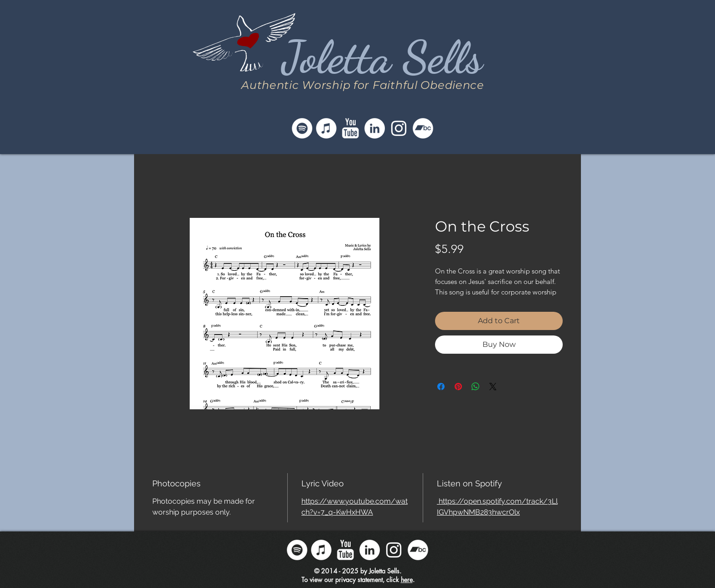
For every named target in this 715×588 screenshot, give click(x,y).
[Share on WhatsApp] (476, 387)
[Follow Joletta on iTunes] (326, 128)
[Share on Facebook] (441, 387)
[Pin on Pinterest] (458, 387)
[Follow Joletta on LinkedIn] (375, 128)
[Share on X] (493, 387)
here (407, 580)
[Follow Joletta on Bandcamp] (423, 128)
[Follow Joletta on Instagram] (399, 128)
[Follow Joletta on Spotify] (302, 128)
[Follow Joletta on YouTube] (350, 128)
